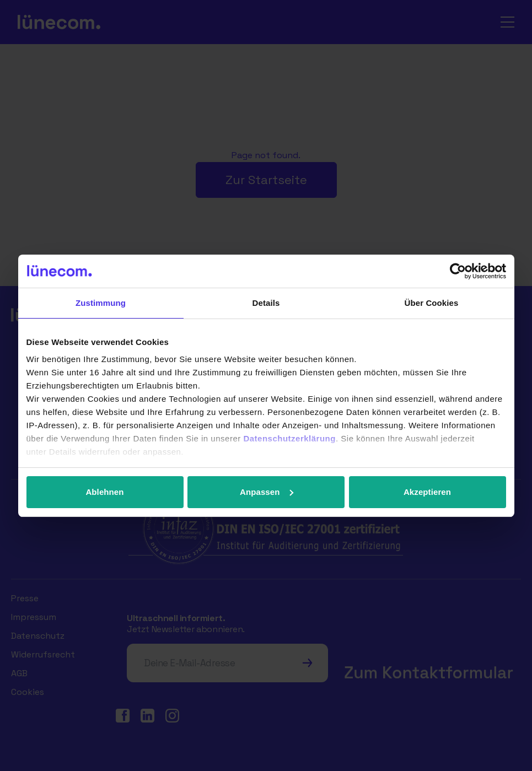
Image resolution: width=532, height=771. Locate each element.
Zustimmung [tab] (101, 303)
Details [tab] (266, 303)
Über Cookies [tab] (432, 303)
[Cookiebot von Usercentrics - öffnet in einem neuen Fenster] (458, 271)
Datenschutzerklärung (289, 438)
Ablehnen (104, 492)
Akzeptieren (427, 492)
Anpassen (267, 492)
